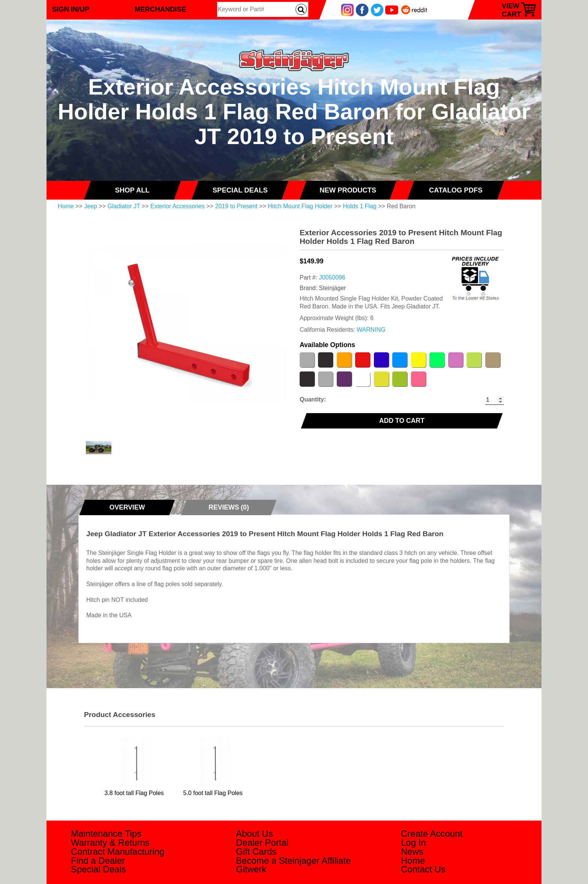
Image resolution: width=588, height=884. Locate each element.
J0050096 (332, 277)
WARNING (371, 330)
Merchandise (160, 9)
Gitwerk (251, 869)
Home (66, 206)
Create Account (432, 834)
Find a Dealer (98, 861)
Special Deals (98, 869)
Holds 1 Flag (360, 206)
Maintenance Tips (106, 834)
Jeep (91, 206)
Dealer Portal (262, 843)
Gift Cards (256, 852)
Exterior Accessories (178, 206)
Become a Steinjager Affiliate (293, 861)
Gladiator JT (124, 206)
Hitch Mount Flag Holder (300, 206)
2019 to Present (236, 206)
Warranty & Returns (110, 843)
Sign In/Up (71, 9)
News (412, 852)
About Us (254, 834)
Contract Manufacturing (118, 852)
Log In (413, 843)
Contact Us (423, 869)
